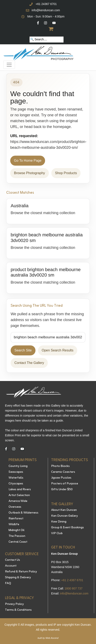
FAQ (8, 583)
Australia (20, 206)
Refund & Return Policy (21, 572)
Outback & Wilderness (23, 513)
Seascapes (16, 472)
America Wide (18, 501)
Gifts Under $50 (62, 490)
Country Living (18, 466)
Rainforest (16, 519)
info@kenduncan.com (46, 10)
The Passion (17, 536)
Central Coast (18, 542)
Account (11, 566)
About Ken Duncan (64, 510)
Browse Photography (30, 173)
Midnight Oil (16, 530)
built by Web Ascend (48, 638)
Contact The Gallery (29, 363)
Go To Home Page (28, 161)
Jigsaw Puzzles (61, 478)
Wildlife (14, 525)
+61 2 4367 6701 (72, 580)
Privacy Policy (14, 604)
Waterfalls (16, 478)
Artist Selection (19, 495)
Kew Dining (59, 522)
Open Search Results (58, 350)
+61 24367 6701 (46, 4)
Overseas (15, 507)
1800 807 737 (74, 588)
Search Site (23, 350)
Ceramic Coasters (63, 472)
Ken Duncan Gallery (64, 516)
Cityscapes (16, 484)
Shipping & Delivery (18, 578)
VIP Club (57, 534)
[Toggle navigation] (9, 65)
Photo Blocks (60, 466)
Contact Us (13, 560)
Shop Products (66, 173)
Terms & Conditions (18, 610)
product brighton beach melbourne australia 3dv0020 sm (46, 272)
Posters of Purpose (65, 484)
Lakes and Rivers (20, 490)
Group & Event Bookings (68, 528)
